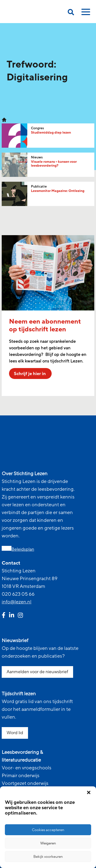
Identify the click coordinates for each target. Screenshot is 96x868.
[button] (89, 792)
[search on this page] (71, 13)
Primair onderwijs (21, 776)
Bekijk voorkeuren (48, 857)
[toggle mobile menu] (85, 14)
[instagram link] (20, 616)
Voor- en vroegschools (27, 768)
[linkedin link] (12, 616)
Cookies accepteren (48, 830)
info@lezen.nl (17, 602)
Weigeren (48, 843)
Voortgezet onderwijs (25, 783)
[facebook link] (4, 616)
